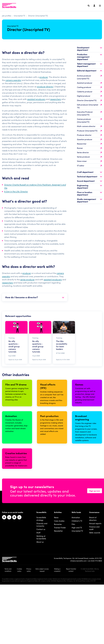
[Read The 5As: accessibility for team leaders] (64, 348)
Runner (89, 154)
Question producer (89, 145)
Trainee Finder (60, 584)
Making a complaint (57, 626)
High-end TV (77, 584)
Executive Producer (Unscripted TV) (89, 119)
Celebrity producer (89, 97)
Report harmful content (71, 626)
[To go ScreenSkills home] (9, 6)
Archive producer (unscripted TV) (89, 83)
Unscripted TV (19, 16)
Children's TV (77, 577)
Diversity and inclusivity (42, 581)
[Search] (89, 6)
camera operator (13, 86)
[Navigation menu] (100, 6)
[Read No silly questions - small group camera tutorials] (16, 348)
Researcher (89, 149)
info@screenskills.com (78, 617)
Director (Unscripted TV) (89, 106)
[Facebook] (4, 574)
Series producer (89, 162)
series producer (27, 285)
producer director (45, 92)
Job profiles (7, 16)
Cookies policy (19, 626)
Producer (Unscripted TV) (89, 136)
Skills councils (95, 589)
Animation (76, 574)
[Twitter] (9, 574)
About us (40, 598)
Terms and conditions (8, 626)
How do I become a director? (35, 303)
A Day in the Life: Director (16, 197)
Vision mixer (89, 167)
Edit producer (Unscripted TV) (89, 112)
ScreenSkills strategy (41, 575)
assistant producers (36, 105)
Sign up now (95, 547)
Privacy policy (29, 626)
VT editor (89, 171)
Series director (89, 158)
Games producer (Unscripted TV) (89, 126)
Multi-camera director (89, 132)
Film (73, 580)
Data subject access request (42, 626)
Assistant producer (89, 88)
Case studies (59, 577)
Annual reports (95, 580)
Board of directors (93, 575)
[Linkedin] (14, 574)
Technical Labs (90, 627)
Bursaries (58, 580)
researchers (55, 105)
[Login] (94, 6)
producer (44, 82)
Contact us (41, 586)
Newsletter (58, 587)
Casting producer (89, 93)
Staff (38, 589)
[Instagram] (19, 574)
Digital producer (89, 102)
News (56, 574)
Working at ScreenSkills (41, 594)
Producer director (89, 141)
